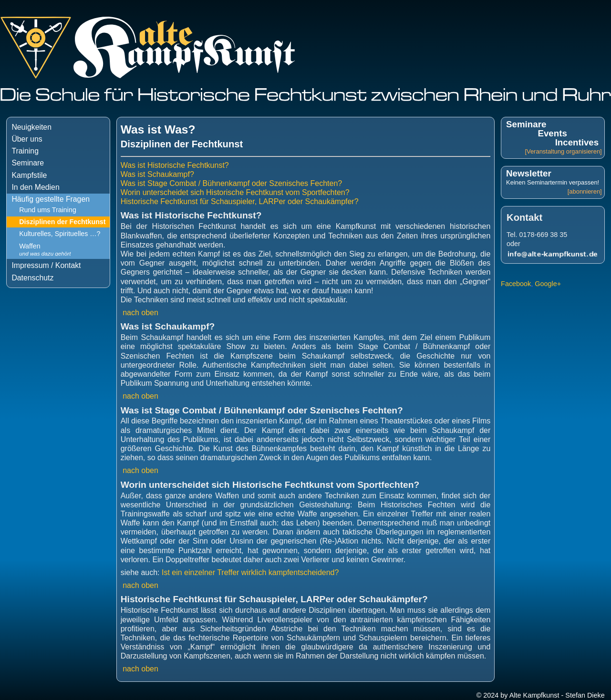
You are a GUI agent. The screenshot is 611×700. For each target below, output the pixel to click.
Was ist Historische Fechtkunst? (175, 165)
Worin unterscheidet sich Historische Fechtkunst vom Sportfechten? (235, 192)
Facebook (516, 284)
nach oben (141, 313)
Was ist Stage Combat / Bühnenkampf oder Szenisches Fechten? (232, 183)
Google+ (548, 284)
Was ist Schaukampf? (157, 174)
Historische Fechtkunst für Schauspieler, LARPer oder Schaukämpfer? (240, 201)
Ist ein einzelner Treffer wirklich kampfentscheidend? (250, 572)
